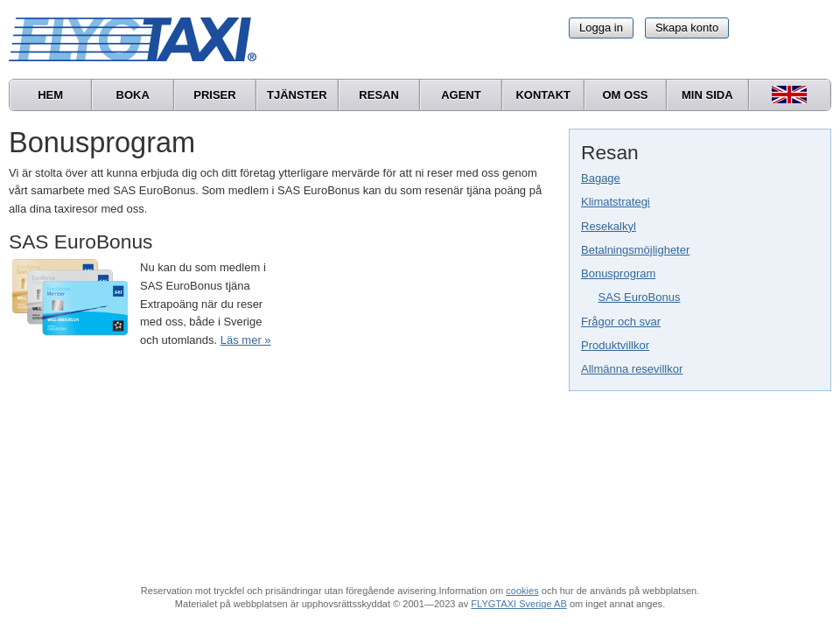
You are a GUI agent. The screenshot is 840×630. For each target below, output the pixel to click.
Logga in (601, 28)
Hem (50, 95)
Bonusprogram (618, 273)
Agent (461, 95)
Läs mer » (246, 340)
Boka (133, 95)
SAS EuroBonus (640, 297)
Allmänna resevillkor (632, 369)
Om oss (625, 95)
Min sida (707, 95)
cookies (522, 591)
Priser (214, 95)
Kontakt (543, 95)
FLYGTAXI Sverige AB (519, 604)
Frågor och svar (621, 322)
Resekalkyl (609, 226)
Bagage (601, 178)
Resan (379, 95)
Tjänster (297, 95)
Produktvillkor (615, 345)
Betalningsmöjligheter (635, 250)
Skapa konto (687, 28)
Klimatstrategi (616, 202)
